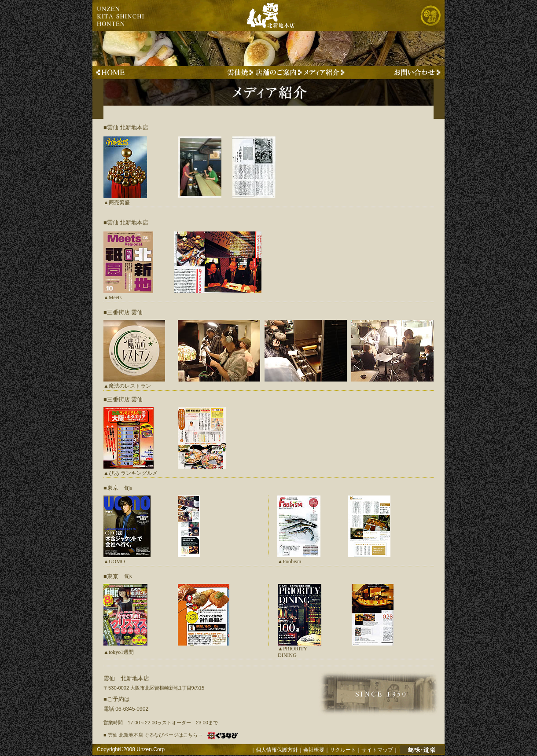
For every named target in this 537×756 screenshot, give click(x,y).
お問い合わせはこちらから (416, 73)
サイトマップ (377, 750)
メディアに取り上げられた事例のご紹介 (323, 73)
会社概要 (314, 750)
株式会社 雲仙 (430, 15)
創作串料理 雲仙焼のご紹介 (239, 73)
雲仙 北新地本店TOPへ (113, 73)
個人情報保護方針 (277, 750)
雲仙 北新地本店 (264, 15)
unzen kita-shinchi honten (121, 15)
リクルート (343, 750)
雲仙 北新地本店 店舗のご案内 (278, 73)
